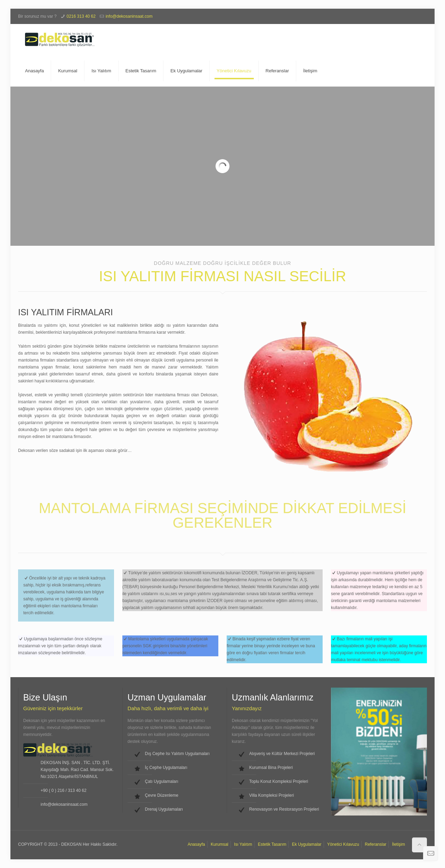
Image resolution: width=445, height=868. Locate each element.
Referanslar (375, 844)
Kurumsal (220, 844)
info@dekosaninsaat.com (129, 16)
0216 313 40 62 (81, 16)
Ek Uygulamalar (307, 844)
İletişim (399, 844)
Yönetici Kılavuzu (343, 844)
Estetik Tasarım (272, 844)
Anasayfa (196, 844)
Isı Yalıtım (243, 844)
